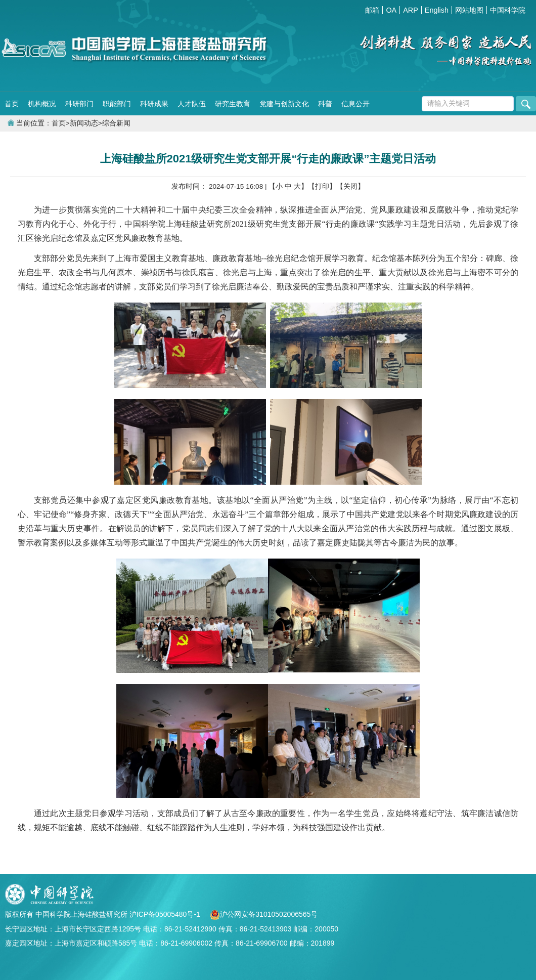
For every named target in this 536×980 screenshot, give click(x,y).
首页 (12, 104)
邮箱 (372, 10)
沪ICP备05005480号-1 (166, 914)
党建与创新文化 (284, 104)
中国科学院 (508, 10)
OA (391, 10)
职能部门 (117, 104)
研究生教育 (233, 104)
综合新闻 (116, 123)
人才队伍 (192, 104)
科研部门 (79, 104)
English (437, 10)
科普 (325, 104)
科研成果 (154, 104)
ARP (411, 10)
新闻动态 (84, 123)
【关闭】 (350, 186)
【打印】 (322, 186)
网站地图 (469, 10)
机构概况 (42, 104)
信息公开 (355, 104)
